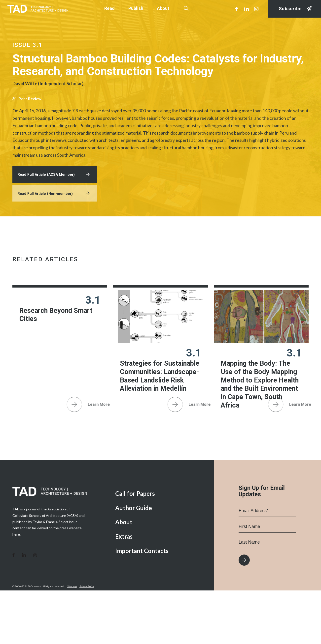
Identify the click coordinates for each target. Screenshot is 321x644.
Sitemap (72, 640)
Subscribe (290, 9)
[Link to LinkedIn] (247, 9)
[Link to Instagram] (256, 9)
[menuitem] (161, 547)
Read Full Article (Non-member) (47, 220)
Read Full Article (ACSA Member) (48, 199)
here (16, 588)
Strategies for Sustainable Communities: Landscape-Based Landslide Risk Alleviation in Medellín (157, 413)
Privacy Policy (87, 640)
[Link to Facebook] (237, 9)
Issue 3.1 (28, 45)
